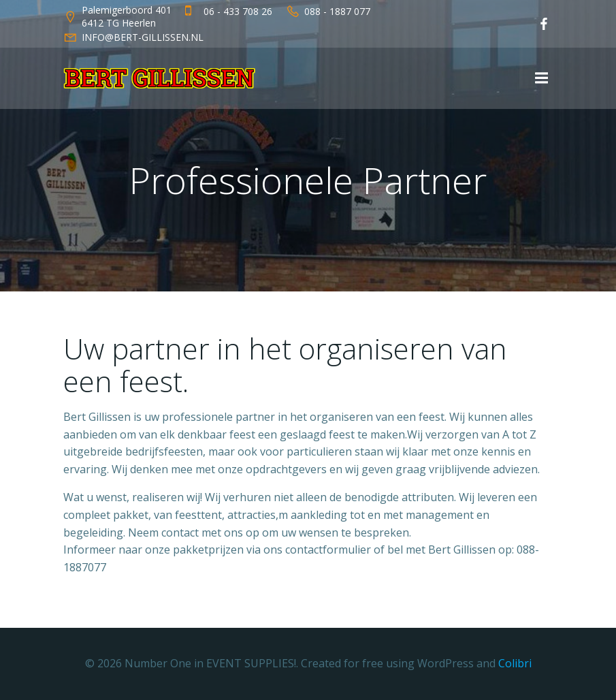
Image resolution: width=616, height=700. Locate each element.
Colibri (515, 663)
